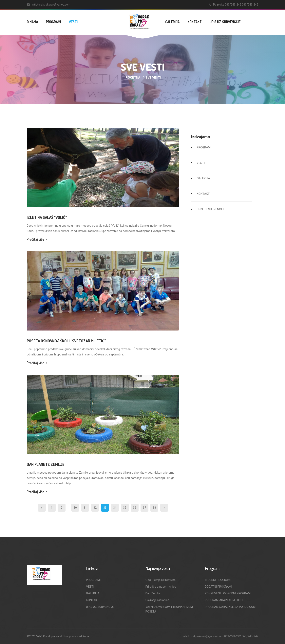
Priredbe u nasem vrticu (161, 587)
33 (105, 508)
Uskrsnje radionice (157, 600)
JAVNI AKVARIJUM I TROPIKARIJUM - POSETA (170, 609)
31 (85, 508)
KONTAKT (195, 22)
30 (75, 508)
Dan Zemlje (153, 593)
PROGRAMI (53, 22)
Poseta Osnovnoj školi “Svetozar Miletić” (66, 341)
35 (125, 508)
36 (135, 508)
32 (95, 508)
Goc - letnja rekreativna (161, 580)
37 (144, 508)
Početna (133, 77)
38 (154, 508)
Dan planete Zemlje (46, 464)
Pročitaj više (37, 239)
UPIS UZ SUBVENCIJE (225, 22)
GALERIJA (172, 22)
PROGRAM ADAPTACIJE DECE (224, 600)
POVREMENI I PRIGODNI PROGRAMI (228, 593)
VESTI (73, 22)
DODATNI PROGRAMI (218, 587)
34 (115, 508)
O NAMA (32, 22)
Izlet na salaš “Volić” (47, 217)
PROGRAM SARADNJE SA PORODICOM (230, 607)
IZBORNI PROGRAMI (218, 580)
